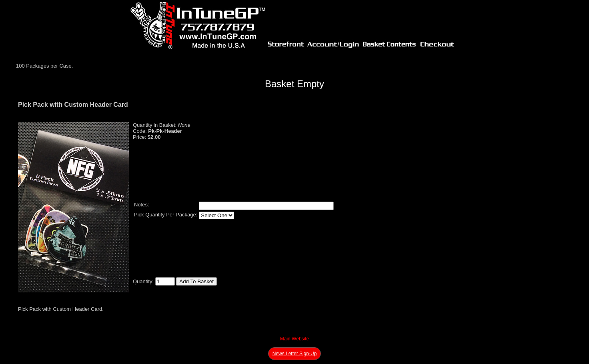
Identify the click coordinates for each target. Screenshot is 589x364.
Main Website (294, 339)
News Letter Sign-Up (295, 354)
